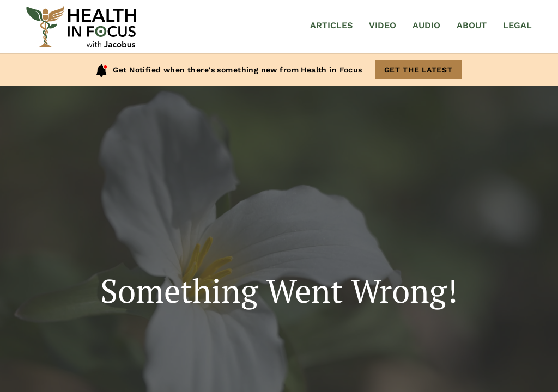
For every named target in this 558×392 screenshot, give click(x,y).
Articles (331, 25)
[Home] (81, 27)
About (472, 25)
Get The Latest (418, 70)
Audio (426, 25)
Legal (517, 25)
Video (383, 25)
